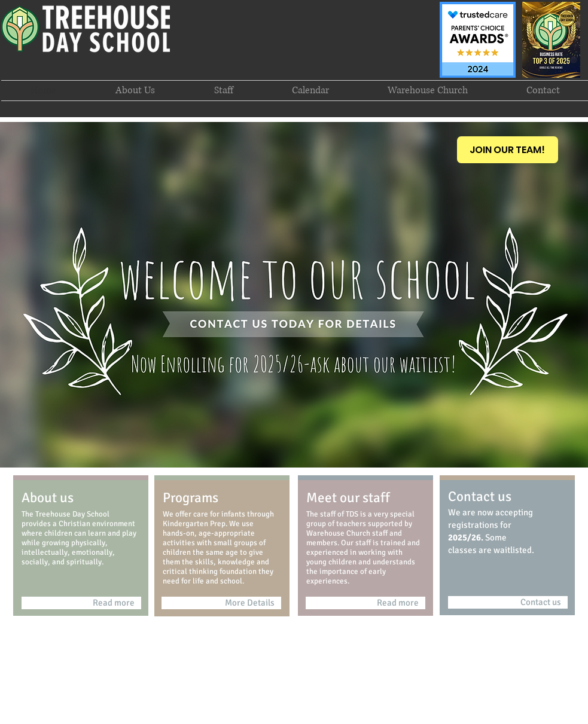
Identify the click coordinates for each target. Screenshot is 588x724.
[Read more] (81, 603)
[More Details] (221, 603)
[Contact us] (508, 602)
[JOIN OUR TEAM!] (508, 150)
